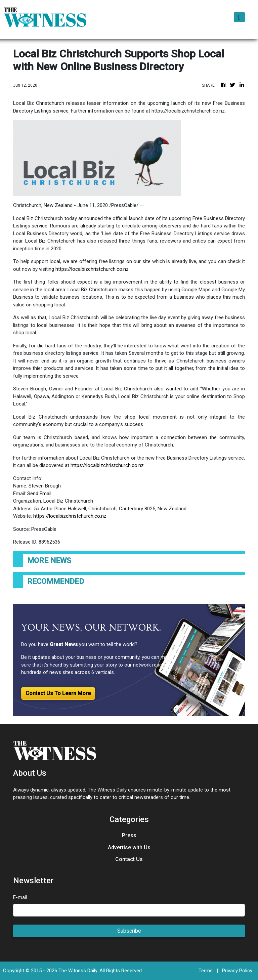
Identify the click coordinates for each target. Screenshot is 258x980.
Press (129, 835)
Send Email (39, 494)
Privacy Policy (237, 971)
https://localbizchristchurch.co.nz (107, 465)
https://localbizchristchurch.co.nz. (93, 269)
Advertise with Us (129, 847)
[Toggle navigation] (239, 17)
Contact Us (129, 859)
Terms (206, 971)
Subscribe (129, 931)
